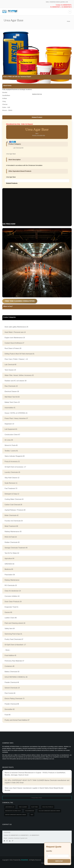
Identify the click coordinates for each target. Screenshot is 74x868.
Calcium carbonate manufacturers (49, 811)
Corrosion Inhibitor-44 (12, 596)
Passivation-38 (10, 575)
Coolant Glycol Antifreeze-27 (14, 343)
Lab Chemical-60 (18, 148)
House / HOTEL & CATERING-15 (16, 413)
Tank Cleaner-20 (10, 370)
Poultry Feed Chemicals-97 (14, 639)
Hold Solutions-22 (48, 807)
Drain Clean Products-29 (13, 602)
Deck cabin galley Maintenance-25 (16, 327)
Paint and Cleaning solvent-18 (15, 623)
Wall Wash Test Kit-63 (12, 397)
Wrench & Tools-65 (11, 445)
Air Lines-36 (9, 440)
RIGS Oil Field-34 (11, 537)
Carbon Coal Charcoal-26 (13, 505)
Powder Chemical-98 (12, 704)
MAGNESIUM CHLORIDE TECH (13, 811)
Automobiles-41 (10, 408)
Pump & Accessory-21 (12, 462)
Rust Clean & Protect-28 (13, 348)
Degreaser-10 (9, 424)
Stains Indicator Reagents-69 (15, 456)
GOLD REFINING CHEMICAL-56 (16, 677)
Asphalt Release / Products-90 (15, 510)
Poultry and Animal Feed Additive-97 (17, 720)
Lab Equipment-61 (11, 429)
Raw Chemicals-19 (11, 386)
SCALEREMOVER (30, 811)
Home (69, 21)
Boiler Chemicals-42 (12, 515)
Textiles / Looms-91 (11, 451)
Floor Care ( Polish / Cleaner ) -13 (16, 359)
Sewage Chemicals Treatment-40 (16, 548)
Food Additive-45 (10, 655)
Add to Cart (59, 861)
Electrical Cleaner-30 (12, 391)
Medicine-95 (9, 569)
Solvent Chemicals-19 (12, 688)
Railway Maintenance (12, 580)
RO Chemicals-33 (11, 585)
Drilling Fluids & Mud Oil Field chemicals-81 (20, 354)
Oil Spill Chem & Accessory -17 (15, 467)
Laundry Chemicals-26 (12, 472)
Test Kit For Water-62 (12, 553)
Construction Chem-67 (12, 435)
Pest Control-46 (10, 693)
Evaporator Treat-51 (11, 607)
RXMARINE (24, 860)
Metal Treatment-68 (11, 526)
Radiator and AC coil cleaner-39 (16, 381)
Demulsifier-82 (10, 709)
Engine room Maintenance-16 (15, 338)
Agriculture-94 (9, 558)
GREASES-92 (9, 564)
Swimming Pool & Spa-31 (13, 634)
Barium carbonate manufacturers (16, 815)
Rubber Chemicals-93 (12, 542)
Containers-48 (9, 666)
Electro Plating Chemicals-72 (15, 699)
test (32, 815)
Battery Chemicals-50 (12, 672)
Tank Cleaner (23, 807)
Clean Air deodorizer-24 (13, 591)
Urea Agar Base (11, 154)
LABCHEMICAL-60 (10, 807)
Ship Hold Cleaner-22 (12, 478)
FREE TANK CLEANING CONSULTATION (20, 301)
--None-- (8, 650)
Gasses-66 (8, 612)
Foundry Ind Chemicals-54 (14, 521)
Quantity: (49, 851)
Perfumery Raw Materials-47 (14, 661)
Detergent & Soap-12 (12, 494)
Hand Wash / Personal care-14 (15, 332)
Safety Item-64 (10, 629)
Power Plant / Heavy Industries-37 (16, 418)
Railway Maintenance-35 (13, 532)
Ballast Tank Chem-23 (12, 402)
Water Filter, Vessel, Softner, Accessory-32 (19, 375)
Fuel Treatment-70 (11, 488)
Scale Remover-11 (11, 483)
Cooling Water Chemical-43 (14, 499)
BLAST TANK (35, 807)
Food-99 (8, 715)
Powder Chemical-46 (12, 682)
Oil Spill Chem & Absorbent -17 (15, 645)
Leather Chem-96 (11, 618)
